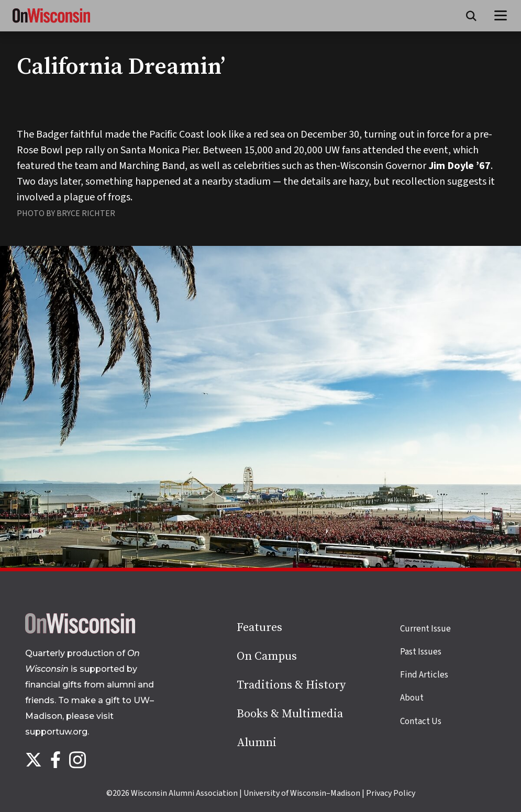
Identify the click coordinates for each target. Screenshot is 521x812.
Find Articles (424, 675)
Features (259, 628)
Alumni (257, 743)
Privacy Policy (391, 793)
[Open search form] (471, 16)
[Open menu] (501, 16)
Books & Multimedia (290, 714)
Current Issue (425, 629)
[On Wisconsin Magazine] (51, 23)
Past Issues (421, 652)
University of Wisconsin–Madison (302, 793)
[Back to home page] (80, 631)
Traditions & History (291, 685)
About (412, 698)
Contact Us (421, 721)
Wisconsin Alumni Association (184, 793)
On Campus (267, 656)
